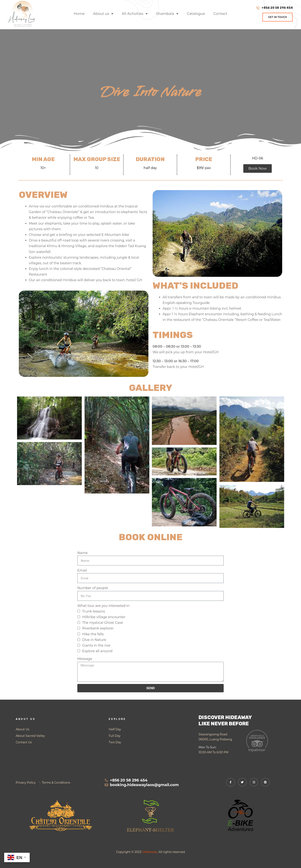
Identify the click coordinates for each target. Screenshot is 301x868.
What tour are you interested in (103, 606)
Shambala (167, 14)
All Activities (135, 14)
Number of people (93, 588)
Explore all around (97, 651)
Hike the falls (93, 634)
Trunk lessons (94, 611)
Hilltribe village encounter (104, 617)
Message (85, 659)
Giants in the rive (96, 645)
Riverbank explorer (98, 628)
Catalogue (196, 14)
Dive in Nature (94, 640)
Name (82, 553)
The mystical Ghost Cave (103, 623)
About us (103, 14)
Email (82, 570)
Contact (220, 14)
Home (79, 14)
